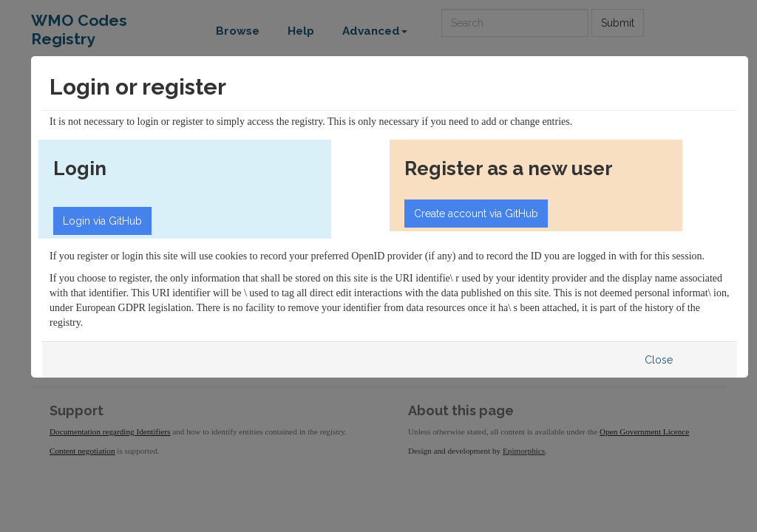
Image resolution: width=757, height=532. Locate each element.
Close (659, 360)
